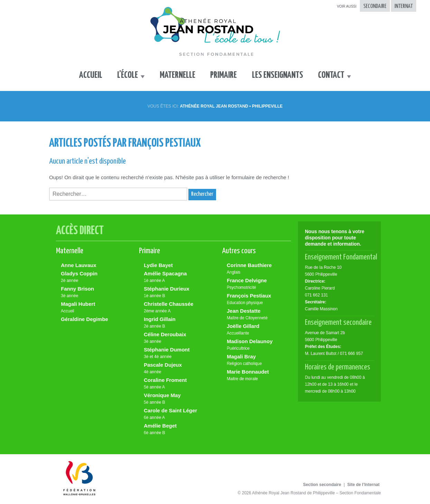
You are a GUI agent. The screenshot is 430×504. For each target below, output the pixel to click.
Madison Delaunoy (258, 345)
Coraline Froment (175, 384)
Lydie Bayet (158, 265)
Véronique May (175, 399)
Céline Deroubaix (175, 338)
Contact (331, 75)
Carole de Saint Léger (175, 414)
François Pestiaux (258, 299)
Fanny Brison (92, 292)
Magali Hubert (92, 308)
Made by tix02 (411, 492)
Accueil (91, 75)
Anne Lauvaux (79, 265)
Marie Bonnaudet (258, 375)
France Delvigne (258, 284)
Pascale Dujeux (175, 369)
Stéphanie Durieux (175, 292)
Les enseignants (278, 75)
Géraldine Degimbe (85, 319)
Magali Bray (258, 360)
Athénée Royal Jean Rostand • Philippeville (231, 106)
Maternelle (177, 75)
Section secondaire (322, 485)
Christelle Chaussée (175, 308)
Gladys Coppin (92, 277)
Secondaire (375, 6)
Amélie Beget (175, 429)
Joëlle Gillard (258, 330)
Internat (404, 6)
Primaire (223, 75)
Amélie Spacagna (175, 277)
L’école (128, 75)
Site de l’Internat (363, 485)
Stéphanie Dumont (175, 353)
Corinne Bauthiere (258, 269)
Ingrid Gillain (175, 323)
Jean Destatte (258, 315)
